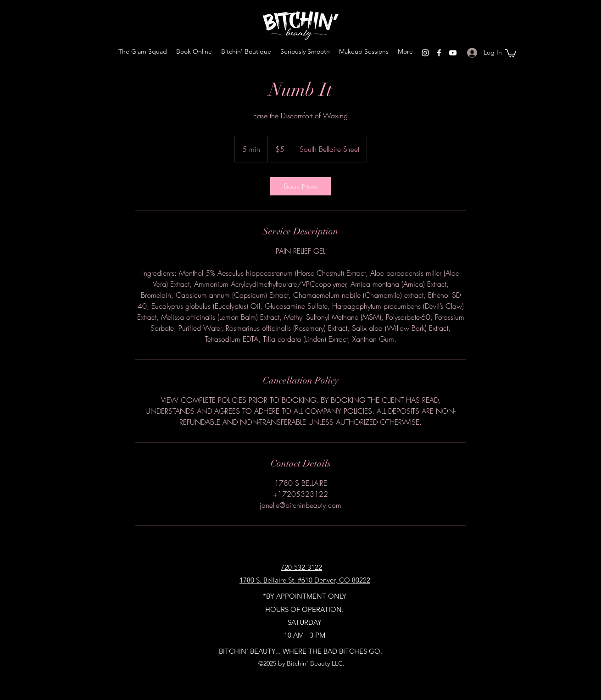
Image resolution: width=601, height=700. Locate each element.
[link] (300, 186)
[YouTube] (453, 53)
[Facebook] (439, 53)
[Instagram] (425, 53)
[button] (511, 53)
